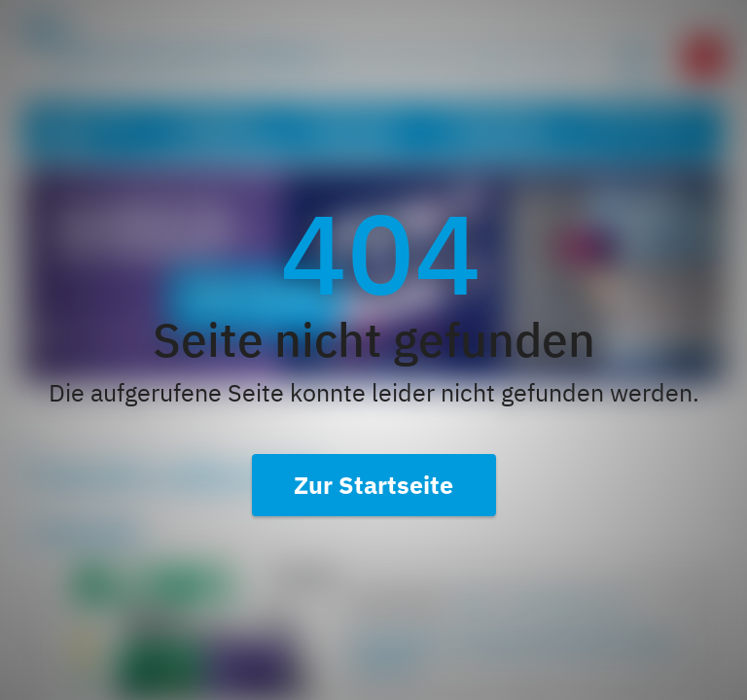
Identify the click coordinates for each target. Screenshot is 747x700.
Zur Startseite (373, 485)
